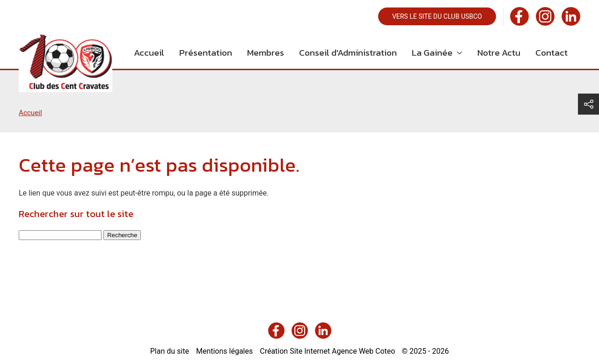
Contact (552, 53)
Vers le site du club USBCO (437, 16)
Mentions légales (224, 351)
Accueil (149, 53)
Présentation (206, 53)
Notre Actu (499, 53)
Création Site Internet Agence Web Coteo (327, 351)
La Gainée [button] (437, 53)
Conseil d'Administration (348, 53)
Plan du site (170, 351)
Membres (266, 53)
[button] (588, 104)
